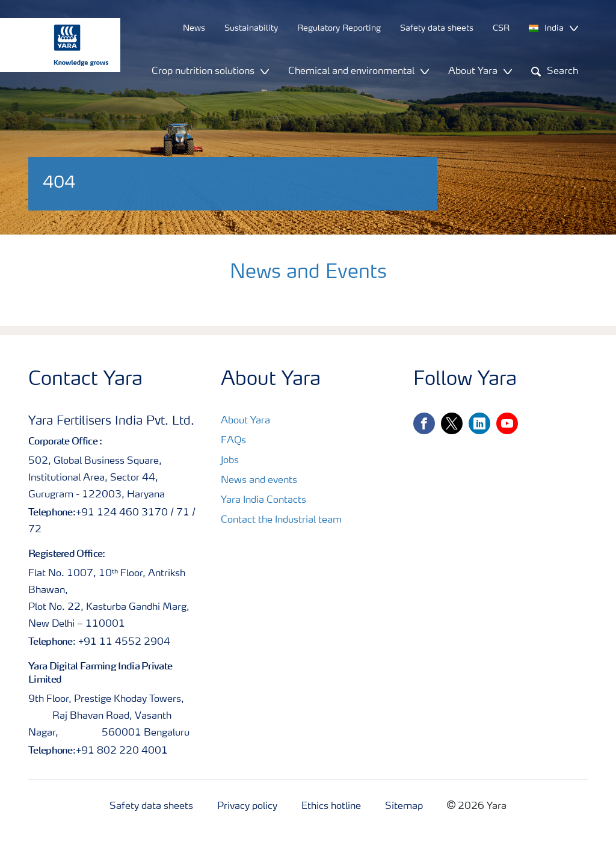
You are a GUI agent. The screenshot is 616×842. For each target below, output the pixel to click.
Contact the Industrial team (281, 520)
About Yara (245, 421)
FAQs (233, 441)
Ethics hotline (331, 807)
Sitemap (404, 807)
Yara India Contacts (263, 500)
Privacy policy (247, 807)
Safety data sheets (151, 807)
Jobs (230, 461)
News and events (259, 481)
